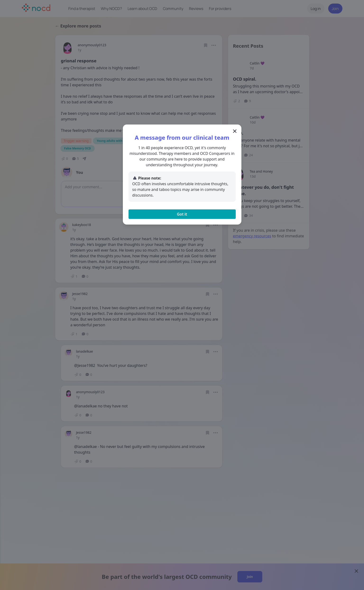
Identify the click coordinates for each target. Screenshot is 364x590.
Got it (182, 214)
